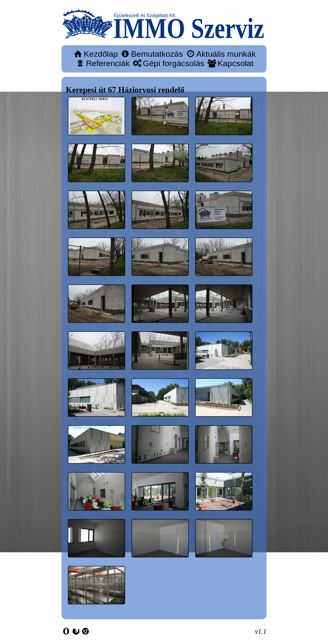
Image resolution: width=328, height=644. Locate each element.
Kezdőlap (101, 54)
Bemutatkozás (157, 54)
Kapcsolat (235, 63)
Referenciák (108, 63)
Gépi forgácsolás (173, 63)
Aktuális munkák (226, 54)
